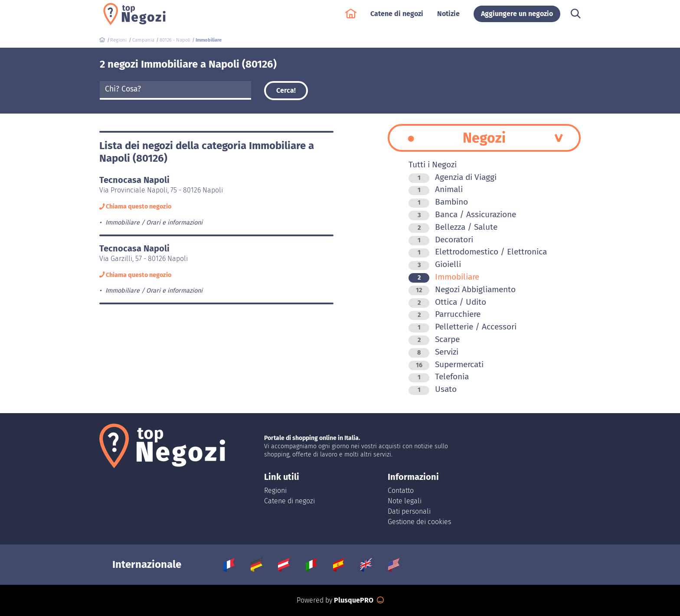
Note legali (405, 501)
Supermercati (446, 364)
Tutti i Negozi (433, 165)
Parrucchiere (445, 314)
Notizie (448, 18)
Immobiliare (444, 277)
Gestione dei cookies (419, 522)
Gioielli (435, 264)
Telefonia (439, 376)
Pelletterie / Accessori (463, 327)
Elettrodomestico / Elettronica (478, 252)
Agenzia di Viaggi (453, 177)
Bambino (438, 202)
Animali (436, 189)
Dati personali (409, 511)
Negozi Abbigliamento (462, 289)
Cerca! (286, 90)
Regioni (275, 491)
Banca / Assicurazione (462, 214)
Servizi (433, 352)
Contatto (401, 491)
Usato (433, 389)
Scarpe (434, 339)
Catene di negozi (397, 18)
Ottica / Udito (447, 302)
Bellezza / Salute (453, 227)
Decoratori (441, 240)
